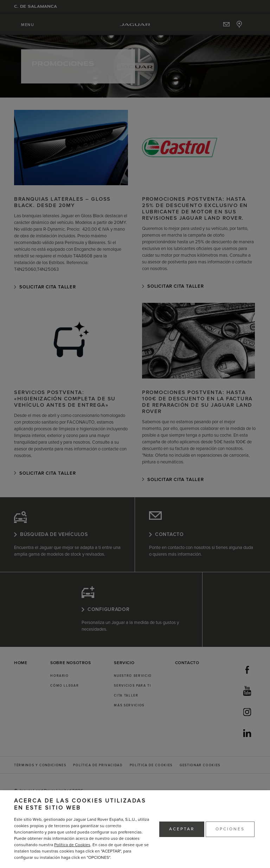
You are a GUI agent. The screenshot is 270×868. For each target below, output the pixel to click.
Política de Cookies (72, 845)
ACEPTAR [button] (182, 829)
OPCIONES (230, 829)
